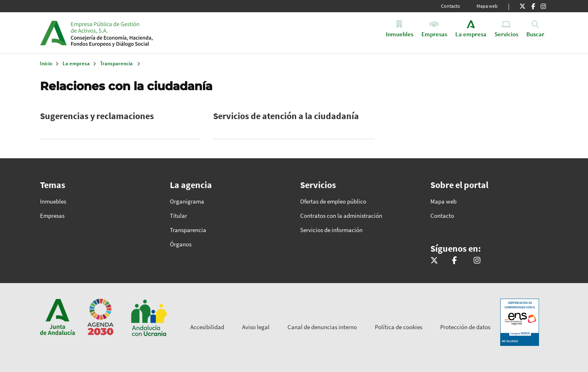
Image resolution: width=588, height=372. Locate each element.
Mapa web (487, 6)
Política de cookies (399, 327)
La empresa (76, 63)
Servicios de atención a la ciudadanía (286, 116)
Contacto (451, 6)
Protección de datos (465, 327)
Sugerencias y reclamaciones (97, 116)
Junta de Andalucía (53, 33)
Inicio (133, 33)
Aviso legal (256, 327)
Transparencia (116, 63)
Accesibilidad (207, 327)
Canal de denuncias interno (322, 327)
